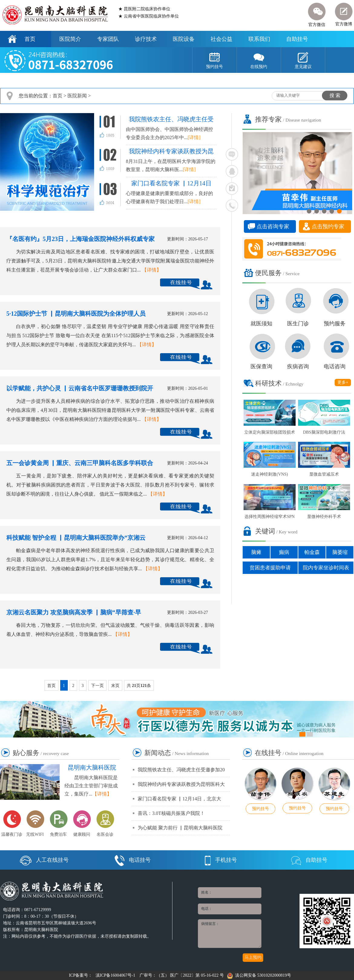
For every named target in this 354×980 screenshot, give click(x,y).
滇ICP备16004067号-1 (115, 975)
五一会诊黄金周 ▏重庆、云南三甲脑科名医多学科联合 (80, 463)
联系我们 (259, 39)
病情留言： (230, 934)
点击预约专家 (328, 226)
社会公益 (221, 39)
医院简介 (70, 39)
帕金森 (312, 552)
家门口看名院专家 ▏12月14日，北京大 (179, 799)
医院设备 (184, 39)
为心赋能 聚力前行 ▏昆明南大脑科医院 (180, 828)
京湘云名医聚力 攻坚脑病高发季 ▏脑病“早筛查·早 (74, 612)
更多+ (343, 382)
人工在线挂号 (44, 860)
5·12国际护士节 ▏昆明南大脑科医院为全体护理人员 (76, 314)
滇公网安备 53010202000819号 (259, 975)
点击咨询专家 (273, 226)
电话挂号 (133, 860)
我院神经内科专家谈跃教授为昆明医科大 (181, 784)
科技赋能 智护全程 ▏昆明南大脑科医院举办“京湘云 (76, 538)
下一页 (97, 686)
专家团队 (108, 39)
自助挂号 (297, 39)
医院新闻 (77, 96)
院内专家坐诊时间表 (326, 568)
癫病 (284, 552)
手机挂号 (221, 860)
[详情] (194, 137)
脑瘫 (256, 552)
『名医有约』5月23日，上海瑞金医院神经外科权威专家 (80, 239)
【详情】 (152, 270)
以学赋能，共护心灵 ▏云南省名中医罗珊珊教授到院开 (80, 388)
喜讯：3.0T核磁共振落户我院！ (171, 813)
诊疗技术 (146, 39)
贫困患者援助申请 (270, 568)
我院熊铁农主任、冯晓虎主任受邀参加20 (181, 770)
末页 (115, 686)
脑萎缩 (340, 552)
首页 (30, 39)
